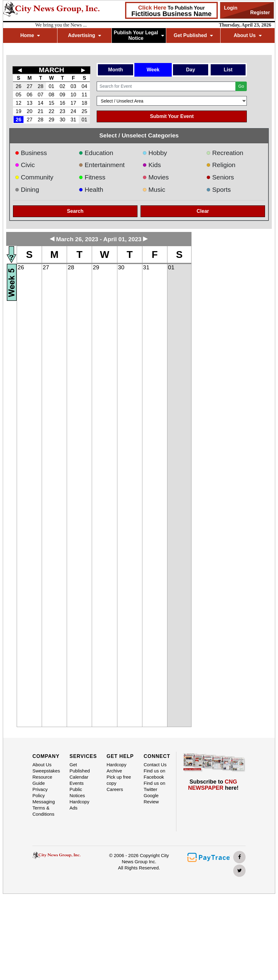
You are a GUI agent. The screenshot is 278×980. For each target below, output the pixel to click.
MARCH (52, 70)
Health (91, 189)
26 (19, 86)
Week (153, 70)
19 (19, 111)
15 (51, 103)
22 (51, 111)
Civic (25, 165)
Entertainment (102, 165)
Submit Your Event (172, 116)
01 (51, 86)
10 (73, 95)
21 (40, 111)
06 (30, 95)
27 (30, 86)
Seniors (220, 177)
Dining (27, 189)
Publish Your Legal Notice (139, 35)
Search (75, 211)
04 (84, 86)
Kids (152, 165)
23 (62, 111)
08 (51, 95)
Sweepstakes (46, 771)
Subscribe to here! (213, 785)
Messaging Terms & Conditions (44, 808)
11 (84, 95)
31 (73, 120)
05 (19, 95)
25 (84, 111)
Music (154, 189)
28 (40, 86)
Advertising (84, 35)
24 (73, 111)
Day (190, 70)
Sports (219, 189)
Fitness (92, 177)
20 (30, 111)
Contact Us (155, 765)
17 (73, 103)
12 (19, 103)
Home (30, 35)
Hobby (155, 153)
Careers (115, 789)
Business (31, 153)
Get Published (193, 35)
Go (241, 86)
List (228, 70)
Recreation (225, 153)
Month (116, 70)
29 (51, 120)
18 (84, 103)
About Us (247, 35)
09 (62, 95)
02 (62, 86)
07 (40, 95)
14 (40, 103)
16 (62, 103)
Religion (221, 165)
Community (34, 177)
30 (62, 120)
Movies (156, 177)
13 (30, 103)
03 (73, 86)
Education (96, 153)
